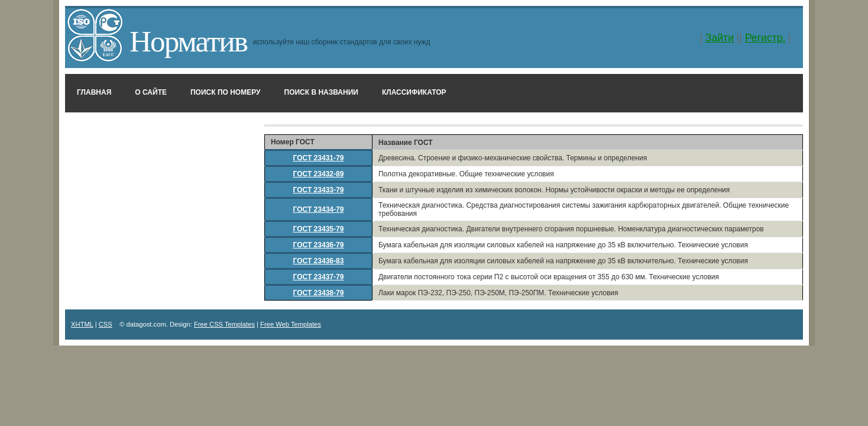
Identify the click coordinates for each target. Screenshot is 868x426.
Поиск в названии (321, 92)
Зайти (720, 38)
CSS (106, 324)
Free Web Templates (291, 324)
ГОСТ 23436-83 (319, 261)
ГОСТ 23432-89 (319, 174)
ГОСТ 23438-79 (319, 293)
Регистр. (765, 38)
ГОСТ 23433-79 (319, 190)
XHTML (82, 324)
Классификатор (414, 92)
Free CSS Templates (224, 324)
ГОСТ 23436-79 (319, 245)
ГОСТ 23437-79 (319, 277)
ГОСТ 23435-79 (319, 229)
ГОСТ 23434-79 (319, 209)
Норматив (188, 41)
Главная (94, 92)
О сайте (151, 92)
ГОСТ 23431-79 (319, 158)
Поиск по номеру (226, 92)
